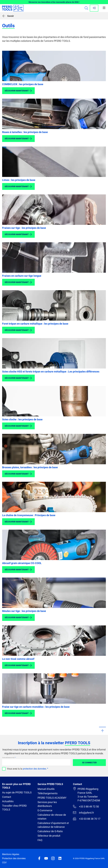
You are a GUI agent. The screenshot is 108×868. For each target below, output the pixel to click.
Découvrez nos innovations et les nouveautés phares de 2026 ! (54, 2)
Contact (7, 797)
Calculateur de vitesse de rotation (52, 817)
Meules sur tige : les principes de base (24, 611)
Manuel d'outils (46, 789)
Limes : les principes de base (19, 180)
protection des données (34, 769)
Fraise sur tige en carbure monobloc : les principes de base (36, 707)
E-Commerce (45, 810)
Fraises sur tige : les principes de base (24, 228)
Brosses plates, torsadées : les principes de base (30, 467)
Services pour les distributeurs (47, 804)
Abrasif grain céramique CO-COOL (22, 563)
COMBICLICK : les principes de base (23, 84)
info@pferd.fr (83, 813)
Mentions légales (11, 854)
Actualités (8, 801)
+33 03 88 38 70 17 (87, 819)
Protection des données (14, 858)
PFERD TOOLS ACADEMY (52, 798)
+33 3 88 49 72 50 (86, 806)
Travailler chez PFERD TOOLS (14, 808)
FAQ (40, 840)
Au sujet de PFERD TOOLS (17, 792)
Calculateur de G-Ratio (50, 831)
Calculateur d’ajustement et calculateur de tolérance (53, 825)
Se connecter (89, 763)
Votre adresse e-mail (8, 758)
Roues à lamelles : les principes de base (25, 132)
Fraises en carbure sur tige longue (22, 276)
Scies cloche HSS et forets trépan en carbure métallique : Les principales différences (51, 372)
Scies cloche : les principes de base (22, 419)
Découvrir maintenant (18, 91)
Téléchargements (48, 793)
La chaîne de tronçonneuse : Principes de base (29, 515)
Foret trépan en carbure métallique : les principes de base (35, 324)
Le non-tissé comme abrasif (18, 659)
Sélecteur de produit (49, 836)
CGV (4, 863)
